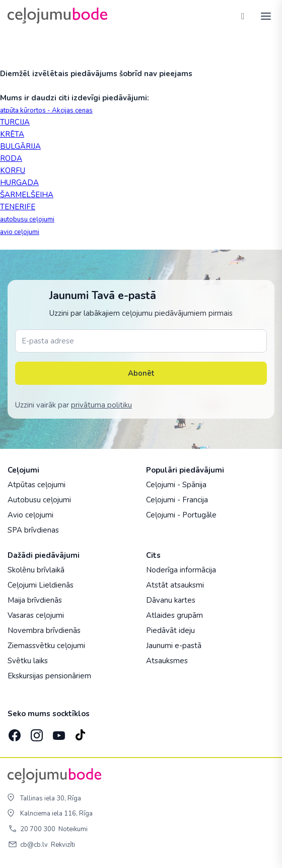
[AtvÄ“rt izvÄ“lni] (263, 16)
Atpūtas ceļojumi (37, 485)
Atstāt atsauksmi (175, 585)
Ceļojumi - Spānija (176, 485)
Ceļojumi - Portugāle (181, 515)
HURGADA (19, 183)
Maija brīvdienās (35, 600)
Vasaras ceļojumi (36, 615)
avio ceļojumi (20, 232)
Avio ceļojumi (30, 515)
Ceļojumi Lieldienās (41, 585)
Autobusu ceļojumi (39, 500)
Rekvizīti (63, 845)
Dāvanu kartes (171, 600)
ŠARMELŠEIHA (27, 195)
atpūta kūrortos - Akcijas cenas (46, 110)
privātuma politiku (101, 405)
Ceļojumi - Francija (177, 500)
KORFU (13, 170)
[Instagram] (36, 732)
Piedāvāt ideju (170, 630)
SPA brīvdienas (33, 530)
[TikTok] (80, 732)
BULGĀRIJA (20, 146)
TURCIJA (15, 122)
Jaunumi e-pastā (174, 646)
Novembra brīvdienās (44, 630)
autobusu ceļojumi (27, 219)
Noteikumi (73, 829)
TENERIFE (18, 207)
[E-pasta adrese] (141, 341)
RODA (11, 158)
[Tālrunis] (243, 16)
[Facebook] (14, 732)
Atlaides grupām (174, 615)
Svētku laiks (28, 661)
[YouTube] (58, 733)
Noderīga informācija (181, 570)
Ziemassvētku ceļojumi (46, 646)
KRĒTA (12, 134)
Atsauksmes (167, 661)
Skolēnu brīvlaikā (36, 570)
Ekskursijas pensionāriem (49, 676)
